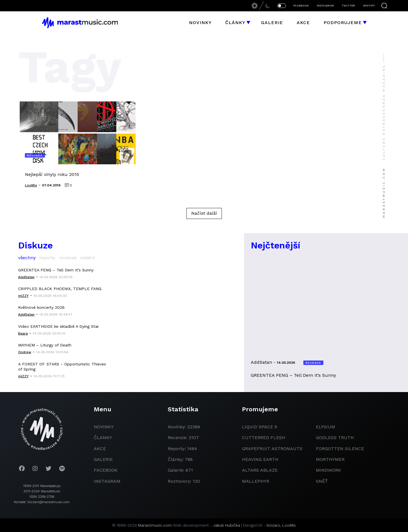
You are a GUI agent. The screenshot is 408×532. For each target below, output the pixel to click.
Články (235, 23)
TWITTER (348, 6)
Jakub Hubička (227, 525)
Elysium (326, 427)
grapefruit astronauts (272, 449)
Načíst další (204, 213)
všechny (27, 258)
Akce (303, 23)
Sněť (322, 481)
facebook (106, 470)
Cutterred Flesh (264, 438)
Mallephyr (256, 481)
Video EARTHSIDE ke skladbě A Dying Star (59, 326)
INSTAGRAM (325, 6)
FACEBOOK (301, 6)
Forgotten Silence (340, 449)
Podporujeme (343, 23)
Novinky (200, 23)
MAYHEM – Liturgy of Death (45, 345)
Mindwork (329, 470)
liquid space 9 (260, 427)
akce (100, 449)
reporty (47, 258)
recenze (68, 258)
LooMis (289, 525)
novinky (104, 427)
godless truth (335, 438)
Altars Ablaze (260, 470)
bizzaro (273, 525)
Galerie (272, 23)
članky (103, 438)
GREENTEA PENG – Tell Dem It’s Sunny (56, 270)
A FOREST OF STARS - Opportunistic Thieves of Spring (62, 367)
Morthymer (330, 459)
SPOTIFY (369, 6)
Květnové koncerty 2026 (41, 307)
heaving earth (260, 459)
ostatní (88, 258)
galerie (103, 459)
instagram (107, 481)
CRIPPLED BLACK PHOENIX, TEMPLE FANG (60, 289)
